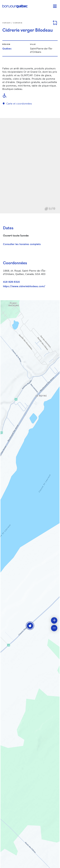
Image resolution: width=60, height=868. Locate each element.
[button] (30, 626)
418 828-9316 (11, 282)
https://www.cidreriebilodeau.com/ (24, 286)
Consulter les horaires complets (22, 244)
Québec (7, 48)
